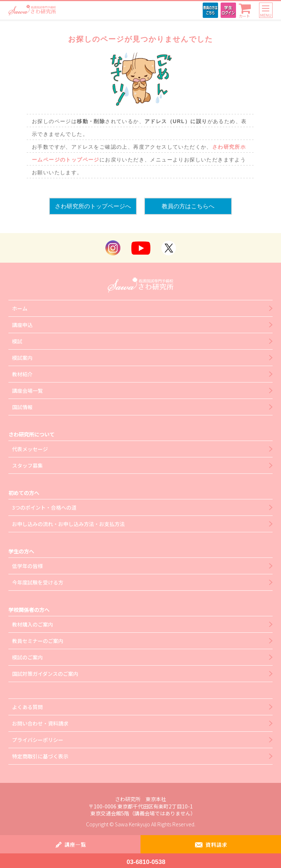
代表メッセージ (30, 449)
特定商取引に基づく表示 (40, 756)
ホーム (20, 308)
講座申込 (22, 325)
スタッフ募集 (27, 465)
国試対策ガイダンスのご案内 (45, 674)
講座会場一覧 (27, 391)
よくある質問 (27, 707)
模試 (17, 341)
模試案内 (22, 358)
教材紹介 (22, 374)
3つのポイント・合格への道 (44, 507)
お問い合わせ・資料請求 (40, 723)
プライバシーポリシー (38, 740)
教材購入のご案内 (33, 624)
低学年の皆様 (27, 566)
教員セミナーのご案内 (38, 641)
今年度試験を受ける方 (38, 582)
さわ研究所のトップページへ (93, 206)
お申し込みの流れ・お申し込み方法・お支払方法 (68, 524)
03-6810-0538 (146, 862)
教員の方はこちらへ (188, 206)
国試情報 (22, 407)
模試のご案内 (27, 657)
